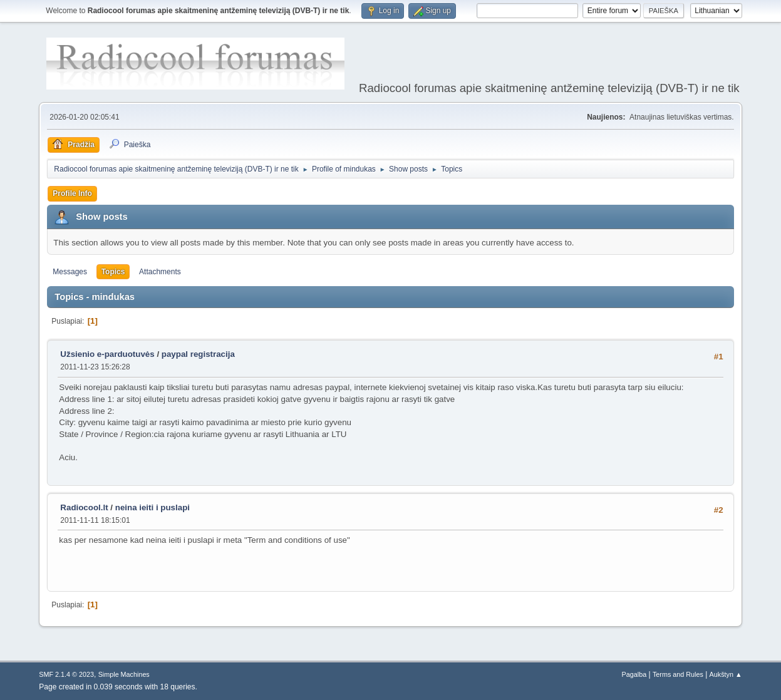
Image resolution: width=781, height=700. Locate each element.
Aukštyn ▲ (726, 674)
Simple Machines (124, 674)
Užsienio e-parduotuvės (107, 354)
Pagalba (634, 674)
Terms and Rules (678, 674)
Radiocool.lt (84, 507)
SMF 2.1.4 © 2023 (66, 674)
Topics (113, 272)
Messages (70, 272)
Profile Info (72, 193)
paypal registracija (198, 354)
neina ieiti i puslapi (153, 507)
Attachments (160, 272)
